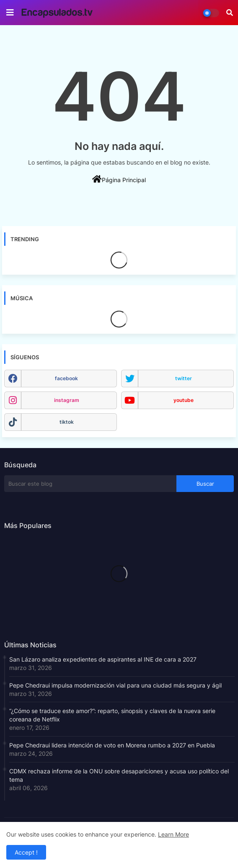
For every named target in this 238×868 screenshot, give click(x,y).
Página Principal (119, 179)
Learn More (173, 834)
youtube (184, 400)
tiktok (67, 422)
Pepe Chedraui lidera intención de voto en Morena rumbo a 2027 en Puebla (112, 745)
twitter (184, 378)
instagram (67, 400)
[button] (230, 13)
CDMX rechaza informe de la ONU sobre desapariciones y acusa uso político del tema (119, 775)
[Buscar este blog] (90, 484)
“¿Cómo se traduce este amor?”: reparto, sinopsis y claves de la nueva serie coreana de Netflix (112, 715)
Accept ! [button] (26, 852)
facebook (66, 378)
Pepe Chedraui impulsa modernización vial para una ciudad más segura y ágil (115, 685)
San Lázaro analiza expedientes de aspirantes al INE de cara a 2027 (103, 659)
